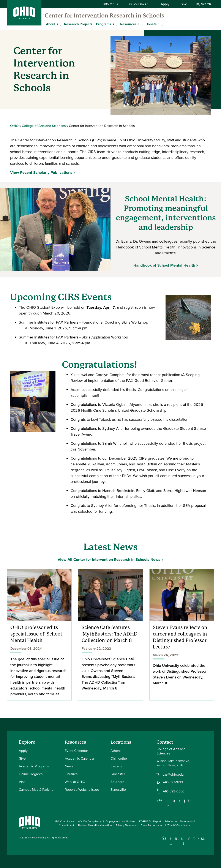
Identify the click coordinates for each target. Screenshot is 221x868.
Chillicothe (119, 758)
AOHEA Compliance (90, 821)
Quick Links (140, 4)
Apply (165, 4)
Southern (117, 782)
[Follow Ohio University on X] (190, 838)
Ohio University (37, 838)
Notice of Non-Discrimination (95, 825)
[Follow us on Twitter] (190, 801)
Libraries (71, 774)
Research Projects (78, 24)
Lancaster (118, 774)
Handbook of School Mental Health (164, 265)
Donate (151, 24)
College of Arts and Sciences (44, 126)
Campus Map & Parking (36, 790)
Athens (116, 751)
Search (204, 4)
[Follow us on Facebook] (160, 801)
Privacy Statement (126, 825)
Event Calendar (76, 751)
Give (184, 4)
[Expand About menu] (58, 24)
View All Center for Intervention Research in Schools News (109, 560)
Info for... (112, 4)
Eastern (116, 766)
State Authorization (152, 825)
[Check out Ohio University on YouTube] (183, 841)
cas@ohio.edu (173, 775)
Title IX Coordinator (179, 825)
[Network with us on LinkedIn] (175, 801)
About (51, 24)
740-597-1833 (173, 782)
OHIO (14, 126)
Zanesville (118, 790)
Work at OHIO (75, 782)
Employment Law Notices (120, 821)
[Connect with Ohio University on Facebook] (164, 838)
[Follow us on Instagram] (167, 804)
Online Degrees (31, 774)
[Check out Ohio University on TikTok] (196, 838)
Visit (22, 782)
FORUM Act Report (150, 821)
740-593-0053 (174, 791)
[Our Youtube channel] (182, 801)
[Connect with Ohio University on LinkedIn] (177, 838)
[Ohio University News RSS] (203, 838)
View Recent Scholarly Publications (41, 172)
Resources (128, 24)
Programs (104, 24)
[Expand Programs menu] (115, 24)
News (69, 766)
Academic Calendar (80, 758)
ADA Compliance (64, 821)
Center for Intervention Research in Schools (104, 16)
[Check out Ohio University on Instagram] (170, 844)
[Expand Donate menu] (160, 24)
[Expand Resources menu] (140, 24)
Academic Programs (34, 766)
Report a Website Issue (82, 790)
